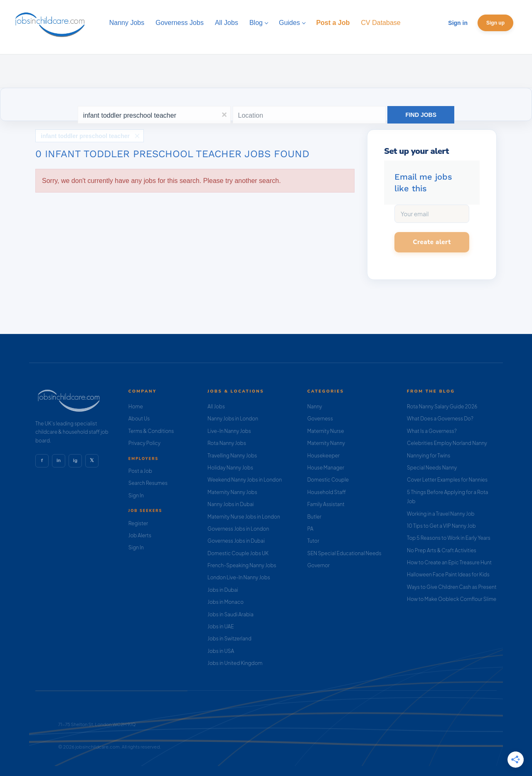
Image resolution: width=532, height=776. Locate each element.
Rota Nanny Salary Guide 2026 (442, 407)
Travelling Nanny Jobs (232, 456)
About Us (139, 419)
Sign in (458, 23)
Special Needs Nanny (432, 468)
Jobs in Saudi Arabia (230, 614)
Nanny (315, 407)
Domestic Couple (328, 480)
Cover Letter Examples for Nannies (447, 480)
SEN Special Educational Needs (344, 553)
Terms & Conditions (151, 431)
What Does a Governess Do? (440, 419)
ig (75, 460)
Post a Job (140, 471)
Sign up (495, 23)
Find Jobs (421, 115)
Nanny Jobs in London (233, 419)
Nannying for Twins (429, 456)
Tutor (313, 541)
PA (310, 529)
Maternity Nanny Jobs (232, 492)
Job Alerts (140, 535)
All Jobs (216, 407)
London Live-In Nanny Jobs (239, 577)
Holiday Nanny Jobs (230, 468)
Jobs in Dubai (223, 590)
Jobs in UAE (220, 626)
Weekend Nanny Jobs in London (245, 480)
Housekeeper (323, 456)
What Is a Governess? (432, 431)
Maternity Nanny (326, 443)
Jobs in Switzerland (229, 639)
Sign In (136, 496)
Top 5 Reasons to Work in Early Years (449, 538)
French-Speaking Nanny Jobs (242, 565)
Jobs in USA (221, 651)
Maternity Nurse (325, 431)
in (59, 460)
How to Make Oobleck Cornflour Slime (452, 599)
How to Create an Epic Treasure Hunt (449, 562)
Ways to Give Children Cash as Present (452, 587)
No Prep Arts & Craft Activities (442, 550)
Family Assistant (326, 504)
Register (138, 523)
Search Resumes (148, 483)
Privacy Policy (144, 443)
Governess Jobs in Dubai (236, 541)
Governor (318, 565)
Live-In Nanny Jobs (229, 431)
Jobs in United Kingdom (235, 663)
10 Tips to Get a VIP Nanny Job (441, 526)
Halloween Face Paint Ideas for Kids (448, 575)
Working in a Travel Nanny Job (441, 514)
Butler (314, 517)
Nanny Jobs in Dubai (230, 504)
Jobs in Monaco (225, 602)
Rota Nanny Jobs (227, 443)
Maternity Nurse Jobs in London (244, 517)
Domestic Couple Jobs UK (238, 553)
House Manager (326, 468)
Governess (320, 419)
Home (136, 407)
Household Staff (326, 492)
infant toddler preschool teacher (85, 136)
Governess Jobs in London (238, 529)
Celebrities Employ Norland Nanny (447, 443)
